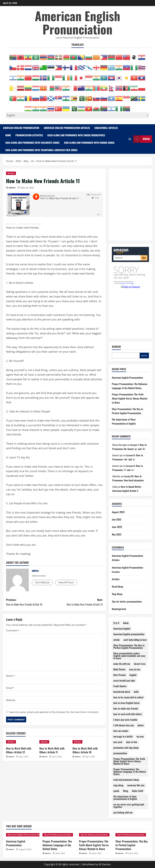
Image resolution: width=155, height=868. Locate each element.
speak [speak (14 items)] (116, 791)
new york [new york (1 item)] (118, 742)
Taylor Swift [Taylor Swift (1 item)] (138, 791)
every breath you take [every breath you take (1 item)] (124, 680)
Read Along (117, 587)
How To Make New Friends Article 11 (30, 224)
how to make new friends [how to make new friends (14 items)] (126, 708)
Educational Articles (106, 128)
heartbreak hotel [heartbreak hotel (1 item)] (122, 692)
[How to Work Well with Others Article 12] (21, 742)
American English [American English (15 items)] (122, 629)
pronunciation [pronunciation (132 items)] (120, 753)
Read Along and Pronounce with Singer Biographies (76, 135)
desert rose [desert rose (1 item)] (140, 664)
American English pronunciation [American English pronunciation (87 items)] (129, 634)
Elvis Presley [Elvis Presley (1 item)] (120, 675)
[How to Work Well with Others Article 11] (54, 742)
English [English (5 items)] (133, 675)
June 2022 (117, 527)
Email (10, 688)
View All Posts (66, 582)
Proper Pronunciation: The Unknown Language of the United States (57, 845)
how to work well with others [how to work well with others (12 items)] (128, 714)
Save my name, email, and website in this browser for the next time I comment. (54, 712)
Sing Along (117, 594)
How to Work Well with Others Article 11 (52, 750)
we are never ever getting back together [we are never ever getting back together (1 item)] (129, 806)
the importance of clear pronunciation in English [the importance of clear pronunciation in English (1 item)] (125, 798)
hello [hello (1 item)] (136, 692)
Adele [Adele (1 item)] (126, 623)
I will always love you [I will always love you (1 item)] (124, 725)
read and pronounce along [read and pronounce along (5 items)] (126, 780)
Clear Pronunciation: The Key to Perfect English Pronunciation (132, 845)
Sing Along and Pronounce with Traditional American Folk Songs (41, 150)
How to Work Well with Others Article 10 (85, 750)
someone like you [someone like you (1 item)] (136, 785)
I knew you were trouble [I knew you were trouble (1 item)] (125, 720)
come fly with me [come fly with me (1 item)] (122, 664)
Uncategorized (119, 609)
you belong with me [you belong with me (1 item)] (123, 812)
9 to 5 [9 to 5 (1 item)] (116, 623)
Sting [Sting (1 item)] (125, 791)
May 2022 (117, 534)
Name (10, 676)
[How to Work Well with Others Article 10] (88, 742)
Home (8, 135)
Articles (11, 173)
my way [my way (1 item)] (140, 736)
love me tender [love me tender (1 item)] (121, 731)
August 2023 (118, 512)
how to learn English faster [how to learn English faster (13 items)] (127, 703)
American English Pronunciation (77, 22)
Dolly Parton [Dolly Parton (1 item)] (119, 669)
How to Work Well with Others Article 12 (19, 750)
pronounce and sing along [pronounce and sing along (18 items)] (126, 748)
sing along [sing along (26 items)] (118, 785)
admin (12, 188)
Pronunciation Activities (29, 135)
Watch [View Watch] (141, 139)
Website (11, 700)
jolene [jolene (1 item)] (141, 725)
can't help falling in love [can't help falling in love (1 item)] (135, 640)
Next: (78, 602)
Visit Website (42, 582)
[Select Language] (77, 115)
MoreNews (88, 864)
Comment (13, 630)
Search (116, 347)
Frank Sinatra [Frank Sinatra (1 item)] (120, 686)
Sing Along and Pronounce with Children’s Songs (32, 143)
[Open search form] (130, 139)
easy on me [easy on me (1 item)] (135, 669)
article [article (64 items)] (117, 640)
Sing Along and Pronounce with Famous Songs (89, 143)
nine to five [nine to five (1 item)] (132, 742)
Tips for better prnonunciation (127, 601)
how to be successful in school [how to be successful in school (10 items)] (128, 697)
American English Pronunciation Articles (67, 128)
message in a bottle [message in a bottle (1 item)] (123, 736)
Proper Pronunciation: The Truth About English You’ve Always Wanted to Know (130, 398)
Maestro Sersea (11, 224)
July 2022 (117, 519)
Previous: (30, 602)
